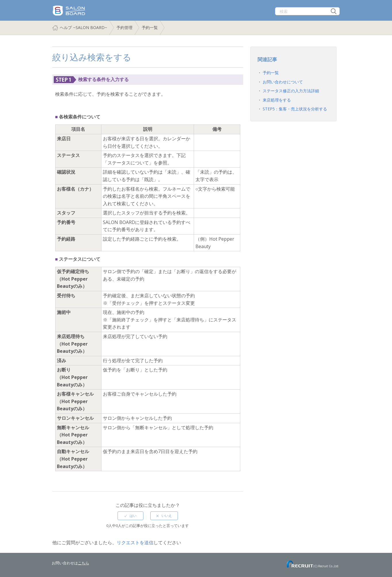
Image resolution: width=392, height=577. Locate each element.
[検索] (307, 11)
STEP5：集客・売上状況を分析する (295, 109)
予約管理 (124, 27)
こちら (83, 563)
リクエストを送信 (135, 543)
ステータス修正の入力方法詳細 (291, 91)
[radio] (130, 516)
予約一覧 (150, 27)
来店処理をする (277, 100)
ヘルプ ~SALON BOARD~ (83, 27)
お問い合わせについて (283, 82)
